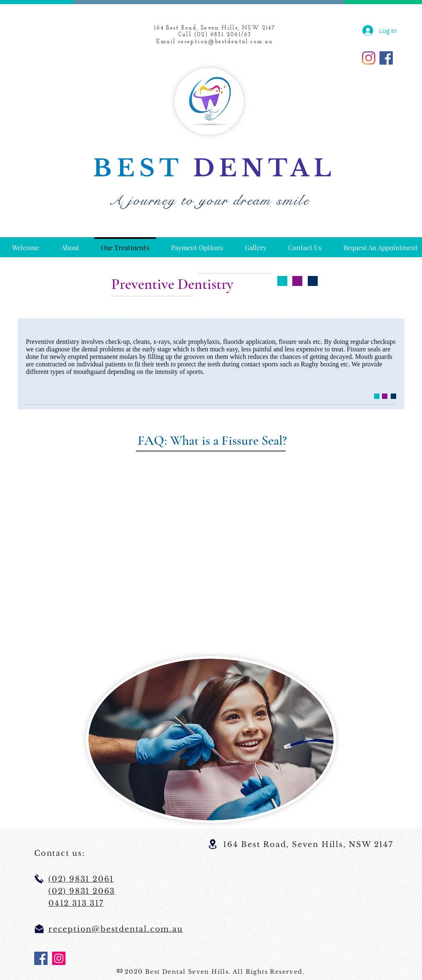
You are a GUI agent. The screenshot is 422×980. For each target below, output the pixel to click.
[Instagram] (369, 58)
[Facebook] (386, 58)
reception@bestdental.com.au (225, 42)
